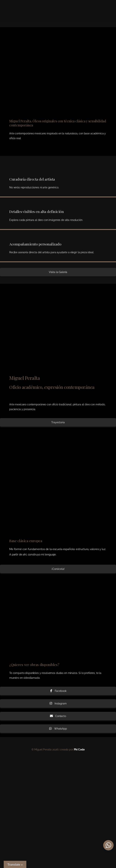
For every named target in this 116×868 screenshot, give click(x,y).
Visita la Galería (58, 272)
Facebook (58, 691)
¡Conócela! (58, 569)
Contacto (58, 716)
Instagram (58, 703)
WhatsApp (58, 729)
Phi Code (79, 750)
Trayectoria (58, 422)
